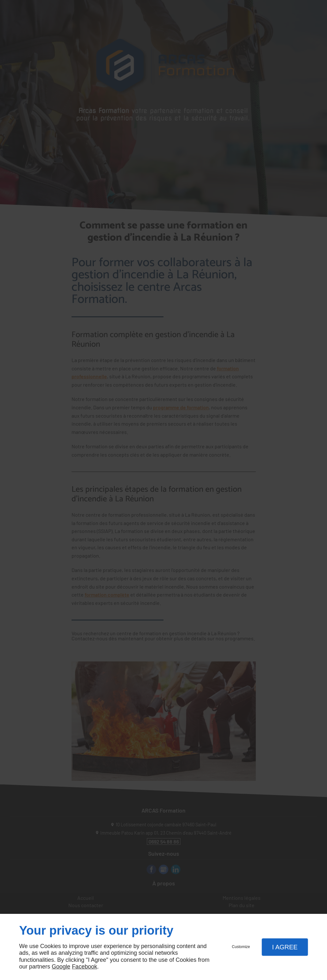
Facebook (84, 967)
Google (61, 967)
